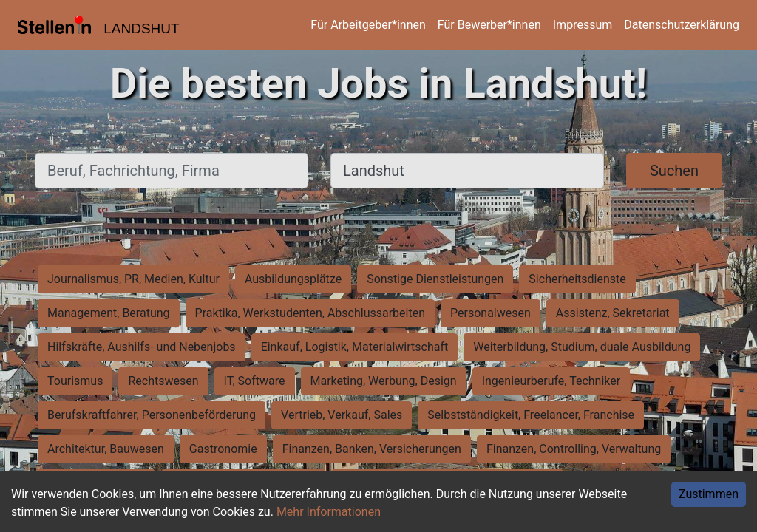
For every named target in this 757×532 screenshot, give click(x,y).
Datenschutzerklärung (682, 25)
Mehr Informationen (329, 512)
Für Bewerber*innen (489, 25)
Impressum (583, 25)
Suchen (674, 171)
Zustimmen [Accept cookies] (709, 494)
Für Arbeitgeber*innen (368, 25)
